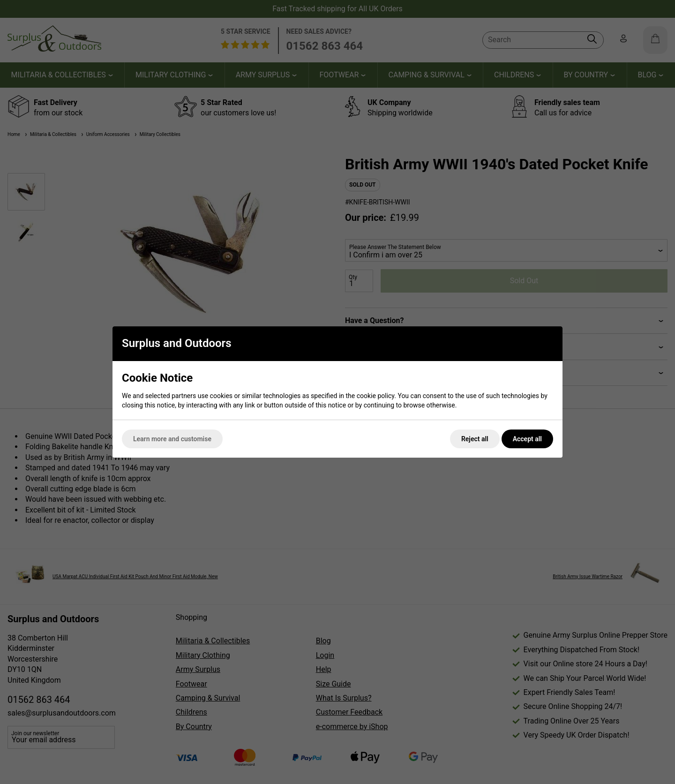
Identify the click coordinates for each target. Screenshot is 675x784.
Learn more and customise (172, 439)
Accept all (527, 439)
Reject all (475, 439)
